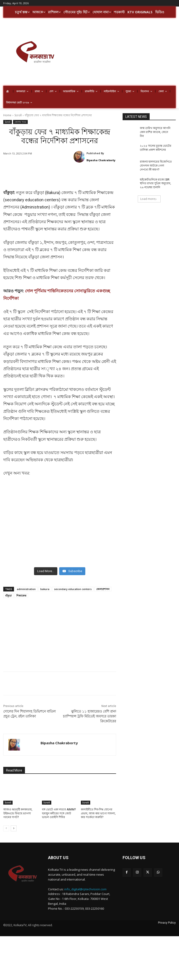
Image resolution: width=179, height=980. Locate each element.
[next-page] (14, 824)
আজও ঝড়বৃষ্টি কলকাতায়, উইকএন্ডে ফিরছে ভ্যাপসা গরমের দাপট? (18, 809)
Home (7, 115)
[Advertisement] (123, 52)
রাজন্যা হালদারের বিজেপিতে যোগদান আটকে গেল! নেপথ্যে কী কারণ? (156, 166)
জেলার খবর (20, 122)
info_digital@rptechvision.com (85, 884)
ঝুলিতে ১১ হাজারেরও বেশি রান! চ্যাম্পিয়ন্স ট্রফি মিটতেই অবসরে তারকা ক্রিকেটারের (89, 712)
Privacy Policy (167, 918)
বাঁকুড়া (8, 591)
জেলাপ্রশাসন (103, 584)
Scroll (18, 115)
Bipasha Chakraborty (101, 160)
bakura (45, 584)
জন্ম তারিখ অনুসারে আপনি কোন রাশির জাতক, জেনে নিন (155, 132)
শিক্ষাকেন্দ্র (21, 591)
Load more (149, 199)
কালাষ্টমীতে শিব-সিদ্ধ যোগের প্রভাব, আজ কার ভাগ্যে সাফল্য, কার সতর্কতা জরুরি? (98, 809)
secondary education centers (73, 584)
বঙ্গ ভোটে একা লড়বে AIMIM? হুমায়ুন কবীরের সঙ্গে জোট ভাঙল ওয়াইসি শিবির (59, 809)
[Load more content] (46, 567)
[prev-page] (6, 824)
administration (26, 584)
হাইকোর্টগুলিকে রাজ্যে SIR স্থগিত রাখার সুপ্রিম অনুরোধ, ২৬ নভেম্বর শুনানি (155, 184)
